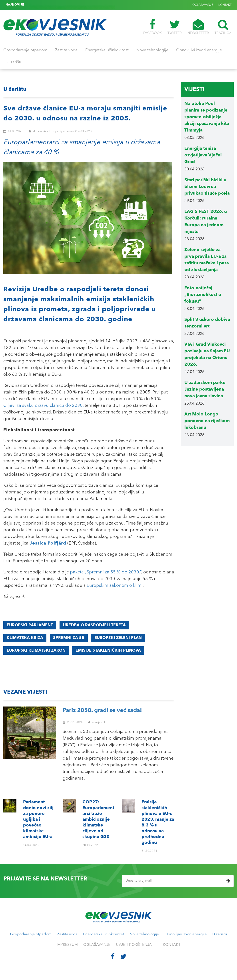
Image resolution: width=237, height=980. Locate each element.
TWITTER (175, 27)
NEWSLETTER (198, 27)
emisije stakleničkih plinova (108, 651)
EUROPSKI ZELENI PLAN (118, 638)
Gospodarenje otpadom (25, 50)
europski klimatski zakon (36, 651)
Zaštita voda (66, 50)
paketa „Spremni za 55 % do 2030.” (106, 572)
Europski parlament (30, 625)
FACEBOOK (152, 27)
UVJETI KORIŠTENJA (134, 945)
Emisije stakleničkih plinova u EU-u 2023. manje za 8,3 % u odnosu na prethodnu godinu (90, 5)
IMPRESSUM (67, 945)
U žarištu (15, 62)
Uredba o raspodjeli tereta (94, 625)
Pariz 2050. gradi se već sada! (102, 711)
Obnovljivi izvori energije (199, 50)
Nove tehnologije (152, 50)
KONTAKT (225, 5)
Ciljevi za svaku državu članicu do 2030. (43, 406)
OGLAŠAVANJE (203, 5)
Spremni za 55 (69, 638)
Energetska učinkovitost (107, 50)
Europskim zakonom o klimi (115, 586)
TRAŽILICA (223, 27)
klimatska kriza (25, 638)
